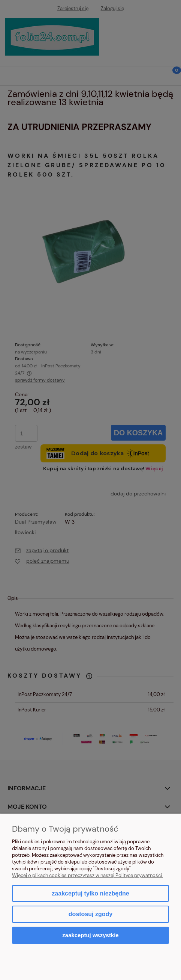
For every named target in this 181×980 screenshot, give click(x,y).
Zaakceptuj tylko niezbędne (90, 893)
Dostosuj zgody (90, 914)
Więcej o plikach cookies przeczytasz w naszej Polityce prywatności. (88, 875)
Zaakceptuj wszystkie (90, 935)
